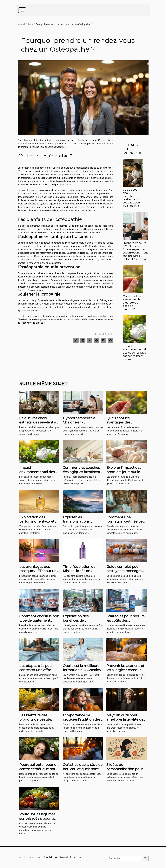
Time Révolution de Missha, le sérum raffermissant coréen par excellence (80, 573)
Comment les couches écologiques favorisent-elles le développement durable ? (82, 474)
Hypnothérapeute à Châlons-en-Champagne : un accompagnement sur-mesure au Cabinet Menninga (135, 251)
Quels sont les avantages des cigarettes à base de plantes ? (132, 303)
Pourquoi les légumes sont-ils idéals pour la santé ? (37, 818)
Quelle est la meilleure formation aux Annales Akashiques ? (82, 670)
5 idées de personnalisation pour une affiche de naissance (125, 771)
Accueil (21, 24)
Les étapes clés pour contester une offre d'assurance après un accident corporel (37, 672)
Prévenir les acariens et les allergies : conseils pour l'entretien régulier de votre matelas (126, 672)
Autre (30, 24)
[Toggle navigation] (22, 10)
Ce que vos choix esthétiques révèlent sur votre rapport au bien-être (131, 198)
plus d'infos (66, 185)
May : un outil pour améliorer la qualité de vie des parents (125, 719)
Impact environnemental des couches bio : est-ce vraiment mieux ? (134, 353)
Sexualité (65, 857)
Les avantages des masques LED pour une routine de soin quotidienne (39, 573)
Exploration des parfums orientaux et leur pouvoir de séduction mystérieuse (38, 524)
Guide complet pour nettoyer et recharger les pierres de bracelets (125, 571)
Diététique (50, 857)
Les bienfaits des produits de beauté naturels (35, 719)
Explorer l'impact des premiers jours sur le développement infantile (124, 474)
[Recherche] (124, 858)
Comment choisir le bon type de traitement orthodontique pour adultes (39, 622)
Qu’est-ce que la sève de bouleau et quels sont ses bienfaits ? (83, 769)
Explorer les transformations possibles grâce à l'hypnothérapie (77, 524)
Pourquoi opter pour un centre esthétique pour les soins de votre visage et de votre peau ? (39, 771)
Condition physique (28, 857)
